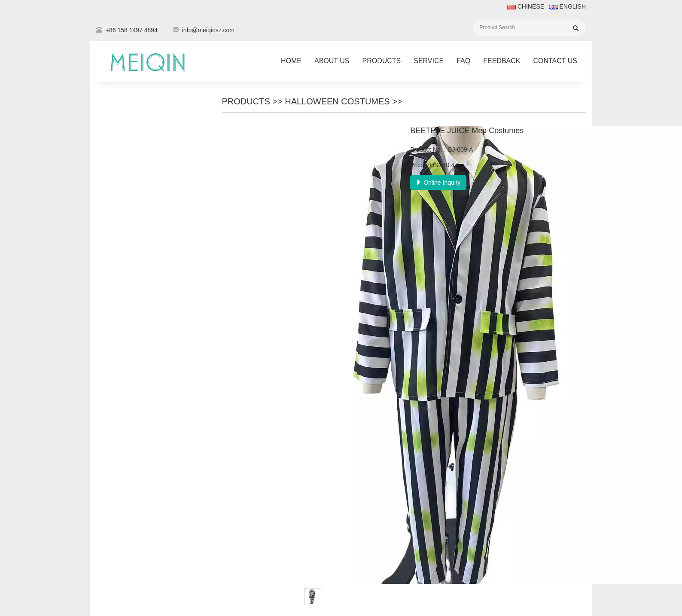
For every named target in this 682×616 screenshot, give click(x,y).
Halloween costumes (337, 101)
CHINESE (526, 6)
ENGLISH (567, 6)
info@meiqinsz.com (208, 30)
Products (381, 61)
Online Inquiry (438, 183)
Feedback (502, 61)
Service (429, 61)
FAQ (463, 61)
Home (291, 61)
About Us (332, 61)
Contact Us (555, 61)
